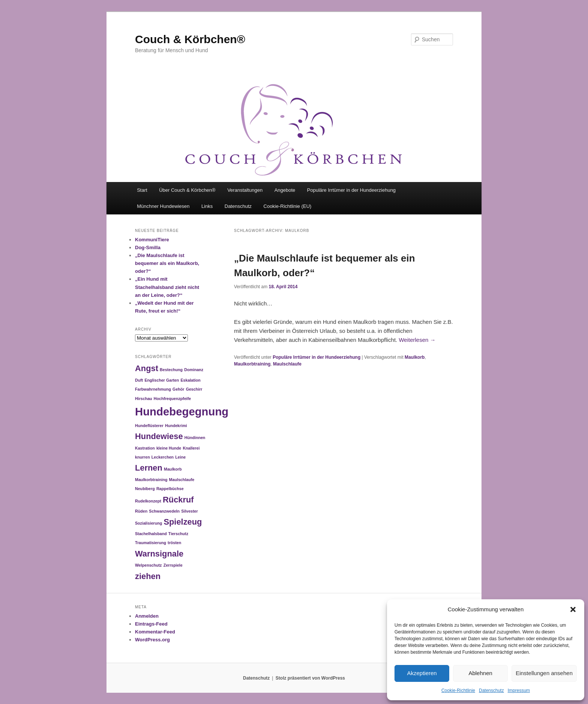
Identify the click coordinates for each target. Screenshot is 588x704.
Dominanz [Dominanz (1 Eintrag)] (194, 370)
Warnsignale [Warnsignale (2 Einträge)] (159, 554)
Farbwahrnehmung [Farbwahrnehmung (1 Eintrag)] (153, 389)
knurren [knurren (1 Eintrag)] (142, 457)
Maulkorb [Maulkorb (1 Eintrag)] (173, 469)
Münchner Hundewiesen (163, 206)
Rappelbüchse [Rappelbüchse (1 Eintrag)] (170, 489)
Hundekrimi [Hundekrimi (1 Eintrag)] (176, 426)
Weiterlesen (417, 340)
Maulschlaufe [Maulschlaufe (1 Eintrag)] (182, 480)
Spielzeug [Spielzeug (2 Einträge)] (183, 522)
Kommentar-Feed (155, 632)
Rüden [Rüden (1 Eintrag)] (141, 511)
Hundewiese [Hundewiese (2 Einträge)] (159, 436)
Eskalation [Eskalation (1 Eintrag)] (190, 380)
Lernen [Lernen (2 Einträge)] (149, 468)
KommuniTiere (152, 240)
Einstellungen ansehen (544, 673)
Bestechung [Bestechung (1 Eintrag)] (171, 370)
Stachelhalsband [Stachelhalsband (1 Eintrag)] (151, 534)
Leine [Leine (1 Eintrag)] (180, 457)
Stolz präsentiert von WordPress (310, 678)
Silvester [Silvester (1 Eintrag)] (189, 511)
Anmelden (147, 616)
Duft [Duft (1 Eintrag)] (139, 380)
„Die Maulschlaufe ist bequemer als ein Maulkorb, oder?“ (167, 263)
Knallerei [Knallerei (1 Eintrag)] (191, 448)
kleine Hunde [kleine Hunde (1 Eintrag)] (169, 448)
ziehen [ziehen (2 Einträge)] (148, 576)
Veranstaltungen (245, 190)
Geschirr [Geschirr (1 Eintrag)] (194, 389)
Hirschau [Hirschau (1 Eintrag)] (144, 399)
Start (142, 190)
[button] (573, 609)
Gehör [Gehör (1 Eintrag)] (178, 389)
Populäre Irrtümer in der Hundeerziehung (351, 190)
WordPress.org (152, 640)
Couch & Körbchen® (190, 39)
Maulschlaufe (287, 364)
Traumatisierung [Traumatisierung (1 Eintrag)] (151, 543)
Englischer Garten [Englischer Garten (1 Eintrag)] (162, 380)
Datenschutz (491, 690)
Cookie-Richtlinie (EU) (288, 206)
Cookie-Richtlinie (458, 690)
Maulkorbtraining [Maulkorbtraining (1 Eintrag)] (151, 480)
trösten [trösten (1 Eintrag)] (174, 543)
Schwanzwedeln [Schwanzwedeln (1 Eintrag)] (164, 511)
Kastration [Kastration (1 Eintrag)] (145, 448)
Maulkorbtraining (252, 364)
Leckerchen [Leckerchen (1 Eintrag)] (163, 457)
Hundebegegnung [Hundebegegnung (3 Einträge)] (182, 411)
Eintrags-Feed (151, 624)
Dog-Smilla (148, 247)
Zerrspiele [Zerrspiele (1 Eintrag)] (173, 565)
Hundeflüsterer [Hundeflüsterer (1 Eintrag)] (149, 426)
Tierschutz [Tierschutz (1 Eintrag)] (178, 534)
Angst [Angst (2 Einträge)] (147, 368)
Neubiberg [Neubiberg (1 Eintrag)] (145, 489)
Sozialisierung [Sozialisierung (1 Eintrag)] (148, 523)
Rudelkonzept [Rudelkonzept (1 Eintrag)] (148, 501)
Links (207, 206)
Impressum (519, 690)
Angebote (285, 190)
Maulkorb (415, 357)
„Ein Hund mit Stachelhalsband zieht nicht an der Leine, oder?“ (167, 287)
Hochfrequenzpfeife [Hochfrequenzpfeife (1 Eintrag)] (172, 399)
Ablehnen (480, 673)
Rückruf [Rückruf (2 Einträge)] (178, 500)
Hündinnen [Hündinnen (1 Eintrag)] (195, 438)
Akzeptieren (422, 673)
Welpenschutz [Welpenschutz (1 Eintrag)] (148, 565)
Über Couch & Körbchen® (187, 190)
